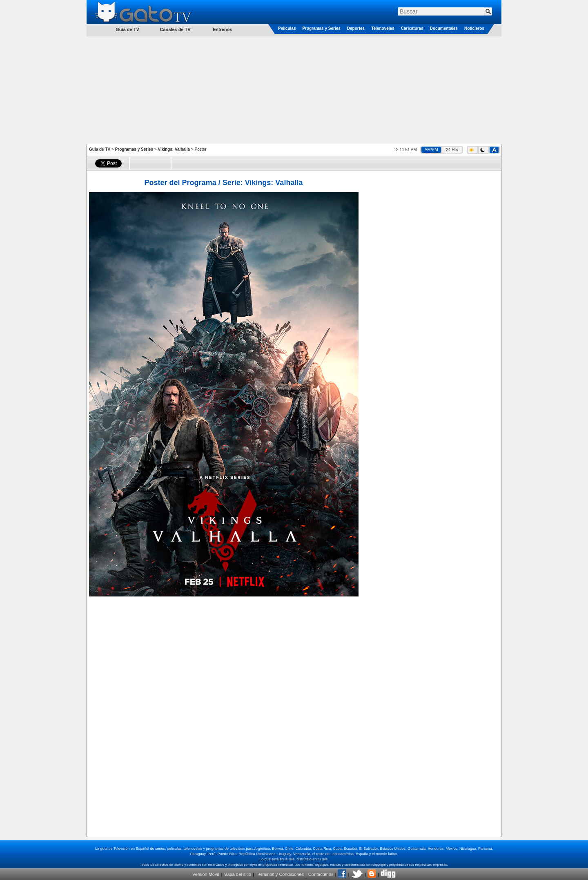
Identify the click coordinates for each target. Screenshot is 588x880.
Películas (287, 28)
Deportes (356, 28)
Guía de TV (100, 149)
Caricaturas (412, 28)
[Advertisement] (294, 89)
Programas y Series (321, 28)
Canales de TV (175, 29)
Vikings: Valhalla (174, 149)
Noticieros (474, 28)
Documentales (444, 28)
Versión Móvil (206, 874)
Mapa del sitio (237, 874)
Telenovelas (383, 28)
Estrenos (222, 29)
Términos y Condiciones (280, 874)
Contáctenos (321, 874)
